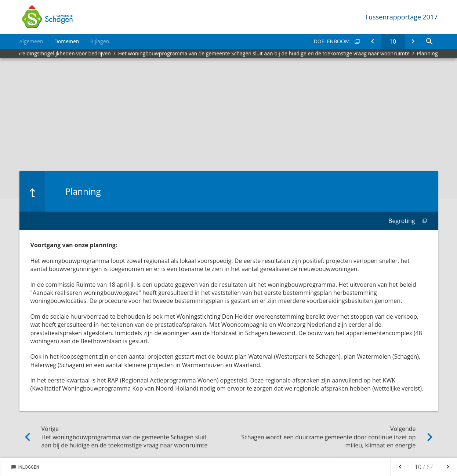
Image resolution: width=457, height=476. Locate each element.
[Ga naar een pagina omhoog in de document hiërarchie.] (32, 191)
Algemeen (31, 41)
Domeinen (67, 41)
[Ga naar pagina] (393, 41)
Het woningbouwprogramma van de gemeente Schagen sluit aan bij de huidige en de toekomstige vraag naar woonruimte (264, 53)
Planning (427, 53)
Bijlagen (100, 41)
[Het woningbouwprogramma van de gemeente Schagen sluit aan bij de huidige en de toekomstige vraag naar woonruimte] (373, 41)
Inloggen (25, 467)
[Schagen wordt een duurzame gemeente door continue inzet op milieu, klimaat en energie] (413, 41)
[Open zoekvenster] (430, 41)
